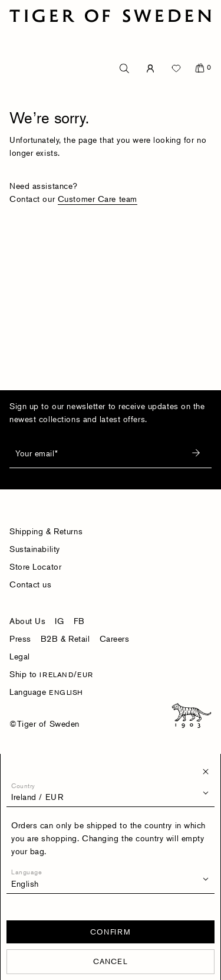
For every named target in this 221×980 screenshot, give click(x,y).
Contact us (31, 584)
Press (20, 638)
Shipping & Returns (46, 531)
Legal (20, 656)
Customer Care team (98, 199)
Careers (115, 638)
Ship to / (51, 674)
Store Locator (35, 566)
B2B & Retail (65, 638)
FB (79, 621)
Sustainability (35, 549)
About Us (27, 621)
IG (59, 621)
